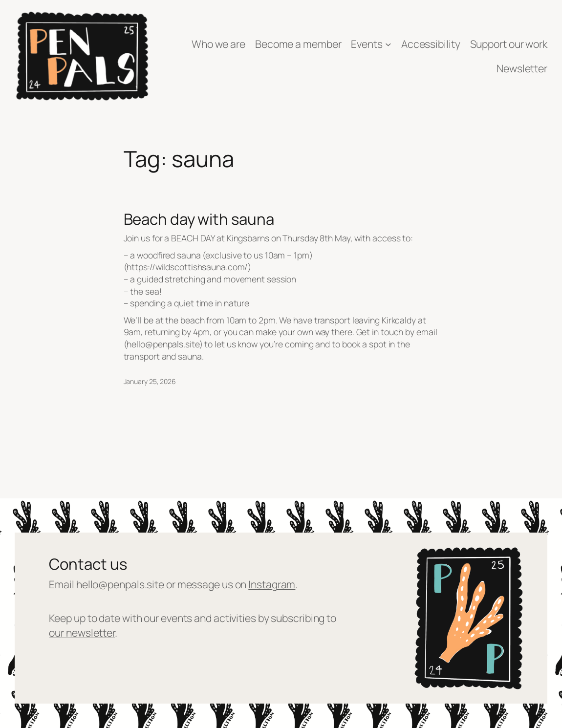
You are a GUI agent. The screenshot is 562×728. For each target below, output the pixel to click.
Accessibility (431, 44)
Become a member (298, 44)
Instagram (272, 584)
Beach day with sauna (199, 219)
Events (367, 44)
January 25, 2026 (150, 381)
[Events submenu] (388, 44)
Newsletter (522, 68)
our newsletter (82, 632)
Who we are (218, 44)
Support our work (509, 44)
